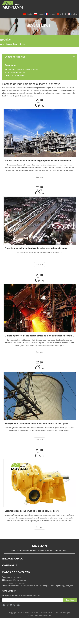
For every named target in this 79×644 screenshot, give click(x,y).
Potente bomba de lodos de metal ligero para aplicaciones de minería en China (39, 161)
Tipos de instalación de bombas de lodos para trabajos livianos (36, 248)
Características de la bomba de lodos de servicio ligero (32, 511)
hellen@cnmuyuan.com (18, 73)
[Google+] (7, 605)
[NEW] (39, 26)
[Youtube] (18, 605)
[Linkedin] (11, 605)
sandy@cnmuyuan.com (17, 580)
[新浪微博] (15, 605)
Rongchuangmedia (35, 615)
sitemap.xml (47, 615)
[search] (35, 600)
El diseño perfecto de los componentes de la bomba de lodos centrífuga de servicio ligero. (39, 336)
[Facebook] (4, 605)
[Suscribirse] (70, 600)
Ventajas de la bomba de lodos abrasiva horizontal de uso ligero (36, 423)
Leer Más (39, 177)
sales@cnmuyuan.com (17, 583)
